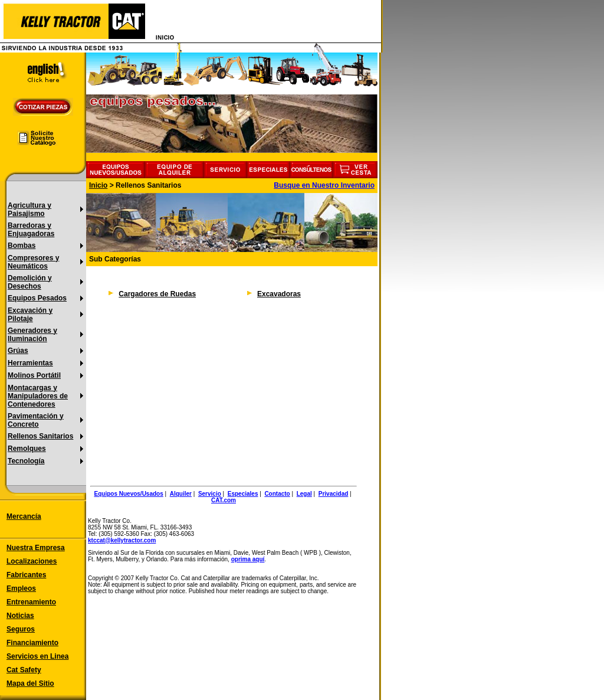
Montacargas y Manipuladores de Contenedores (38, 396)
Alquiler (181, 494)
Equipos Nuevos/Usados (129, 494)
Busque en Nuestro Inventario (324, 185)
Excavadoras (279, 294)
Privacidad (334, 494)
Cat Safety (24, 670)
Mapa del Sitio (30, 683)
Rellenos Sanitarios (40, 436)
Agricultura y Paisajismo (29, 210)
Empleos (21, 588)
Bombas (22, 246)
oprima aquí (248, 559)
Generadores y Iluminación (32, 335)
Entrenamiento (31, 602)
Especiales (243, 494)
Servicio (210, 494)
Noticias (20, 616)
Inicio (98, 185)
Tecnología (26, 461)
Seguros (21, 629)
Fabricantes (26, 575)
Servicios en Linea (37, 656)
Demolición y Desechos (30, 282)
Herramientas (30, 363)
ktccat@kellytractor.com (122, 540)
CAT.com (224, 500)
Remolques (27, 449)
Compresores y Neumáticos (33, 262)
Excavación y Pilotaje (30, 315)
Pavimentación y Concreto (36, 420)
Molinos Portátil (34, 375)
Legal (304, 494)
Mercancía (24, 516)
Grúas (18, 351)
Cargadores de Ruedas (157, 294)
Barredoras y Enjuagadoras (31, 230)
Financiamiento (32, 643)
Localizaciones (32, 561)
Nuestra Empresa (36, 548)
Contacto (277, 494)
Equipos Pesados (37, 298)
